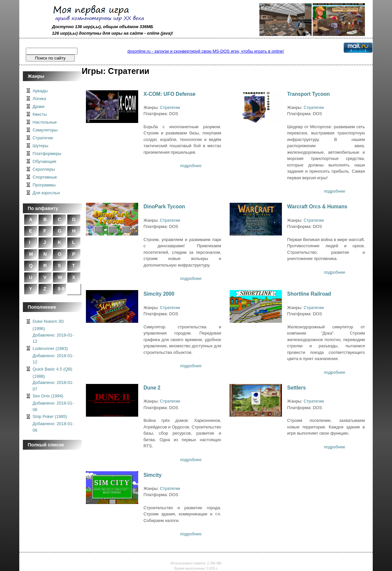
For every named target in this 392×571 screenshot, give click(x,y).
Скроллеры (44, 169)
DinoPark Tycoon (164, 207)
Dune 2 (152, 388)
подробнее (191, 166)
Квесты (40, 114)
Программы (44, 185)
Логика (39, 99)
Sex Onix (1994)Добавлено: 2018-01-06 (53, 403)
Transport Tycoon (309, 94)
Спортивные (45, 177)
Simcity (152, 475)
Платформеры (47, 154)
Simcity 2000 (159, 294)
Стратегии (43, 138)
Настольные (45, 122)
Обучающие (45, 161)
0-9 (61, 289)
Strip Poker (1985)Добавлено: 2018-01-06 (53, 423)
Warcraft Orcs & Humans (317, 207)
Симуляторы (45, 130)
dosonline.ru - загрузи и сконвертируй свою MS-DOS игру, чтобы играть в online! (206, 51)
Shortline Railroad (309, 294)
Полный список (46, 445)
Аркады (40, 91)
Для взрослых (46, 193)
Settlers (296, 388)
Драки (39, 106)
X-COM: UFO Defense (169, 94)
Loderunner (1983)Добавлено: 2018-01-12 (53, 355)
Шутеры (41, 146)
